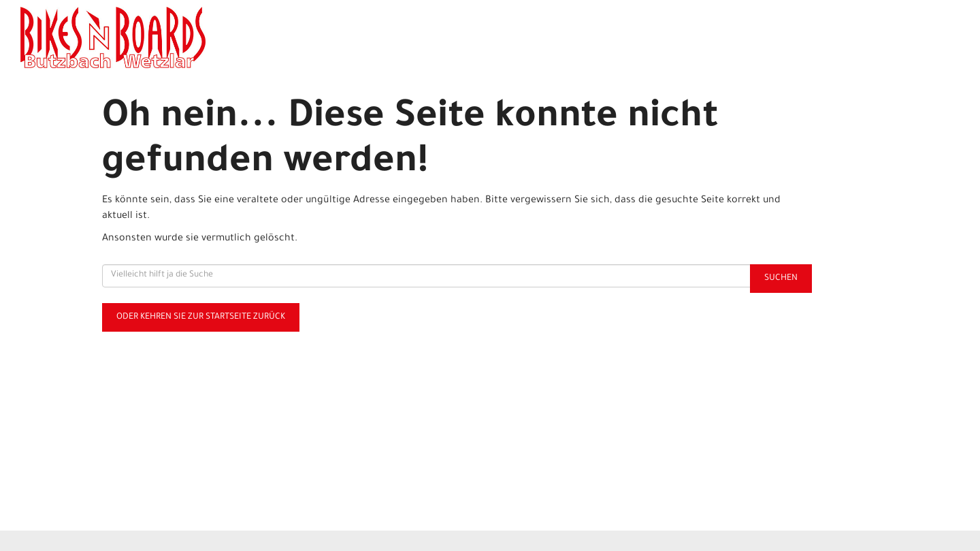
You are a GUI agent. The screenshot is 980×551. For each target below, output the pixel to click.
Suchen (781, 279)
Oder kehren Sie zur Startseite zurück (201, 317)
